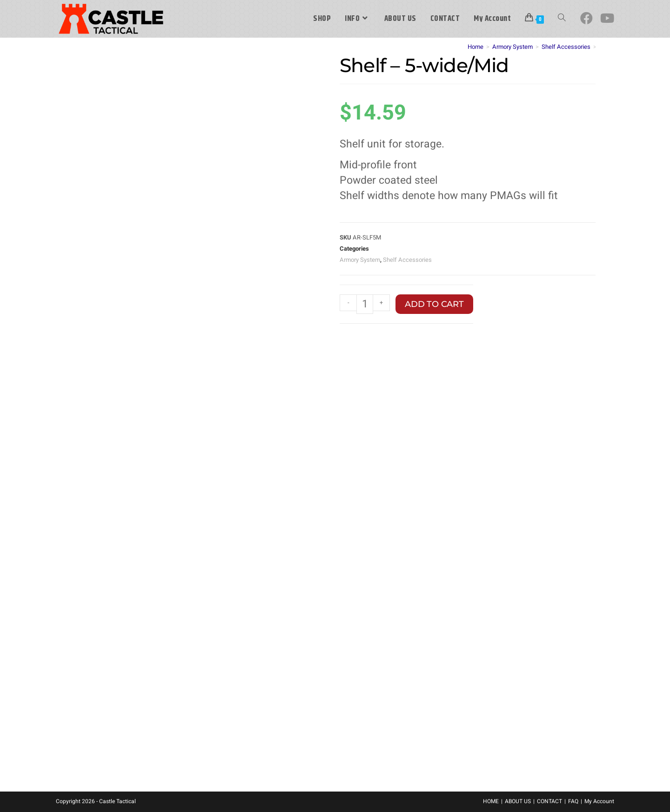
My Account (599, 801)
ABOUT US (518, 801)
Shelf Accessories (566, 47)
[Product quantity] (365, 304)
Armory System (513, 47)
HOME (491, 801)
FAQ (573, 801)
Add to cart (434, 304)
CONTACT (549, 801)
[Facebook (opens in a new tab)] (586, 18)
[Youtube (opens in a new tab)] (607, 18)
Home (476, 47)
